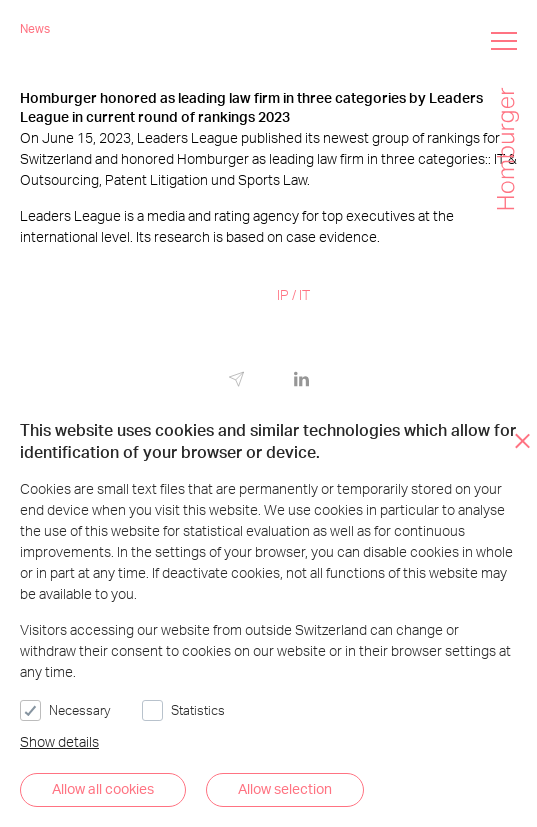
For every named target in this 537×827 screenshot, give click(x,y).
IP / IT (293, 294)
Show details (59, 741)
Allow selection (285, 788)
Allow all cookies (103, 788)
